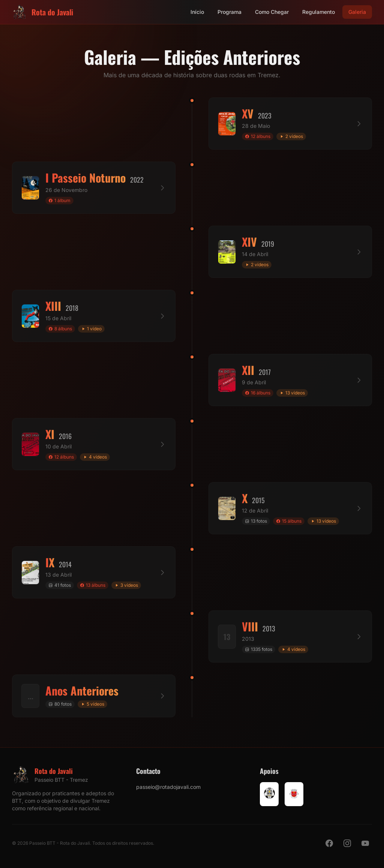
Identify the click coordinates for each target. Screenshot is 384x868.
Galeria (357, 12)
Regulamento (319, 12)
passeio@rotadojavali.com (168, 787)
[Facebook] (329, 843)
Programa (229, 12)
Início (197, 12)
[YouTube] (365, 843)
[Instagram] (347, 843)
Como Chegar (272, 12)
